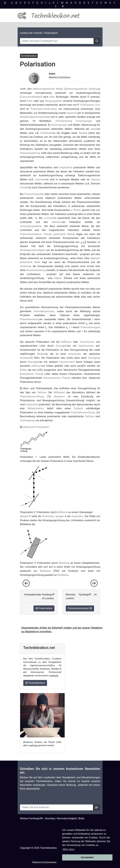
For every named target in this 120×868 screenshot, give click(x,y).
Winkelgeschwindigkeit (33, 250)
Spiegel (24, 516)
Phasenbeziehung (30, 153)
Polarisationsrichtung (32, 397)
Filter (30, 101)
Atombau (50, 818)
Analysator (77, 516)
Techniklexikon (35, 683)
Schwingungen (84, 121)
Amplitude (26, 266)
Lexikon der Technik (31, 33)
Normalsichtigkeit (67, 818)
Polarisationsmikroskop (44, 109)
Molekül (42, 354)
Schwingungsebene (31, 226)
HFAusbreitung (64, 121)
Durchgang (94, 358)
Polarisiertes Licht (90, 105)
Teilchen (42, 392)
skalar (94, 129)
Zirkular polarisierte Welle (58, 234)
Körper (24, 117)
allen (52, 97)
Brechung (64, 563)
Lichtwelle (41, 180)
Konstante (26, 358)
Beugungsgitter (54, 101)
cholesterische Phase (57, 378)
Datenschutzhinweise (44, 862)
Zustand (78, 408)
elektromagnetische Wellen (48, 89)
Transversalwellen (31, 97)
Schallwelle (47, 133)
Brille (81, 818)
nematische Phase (32, 374)
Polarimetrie (44, 608)
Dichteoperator (28, 420)
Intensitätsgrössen (44, 311)
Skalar (82, 133)
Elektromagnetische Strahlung (82, 89)
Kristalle (25, 187)
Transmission (87, 342)
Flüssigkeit (62, 346)
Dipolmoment (86, 346)
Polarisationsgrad (90, 327)
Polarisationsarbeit (80, 608)
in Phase (76, 210)
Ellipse (58, 278)
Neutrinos (59, 397)
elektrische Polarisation (36, 427)
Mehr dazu (69, 849)
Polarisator (48, 516)
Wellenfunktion (36, 408)
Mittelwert (59, 392)
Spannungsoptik (40, 117)
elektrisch (57, 222)
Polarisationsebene (31, 234)
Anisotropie (75, 354)
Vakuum (95, 180)
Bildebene (45, 571)
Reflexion (66, 342)
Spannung (73, 113)
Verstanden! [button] (87, 857)
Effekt (23, 370)
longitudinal (66, 167)
